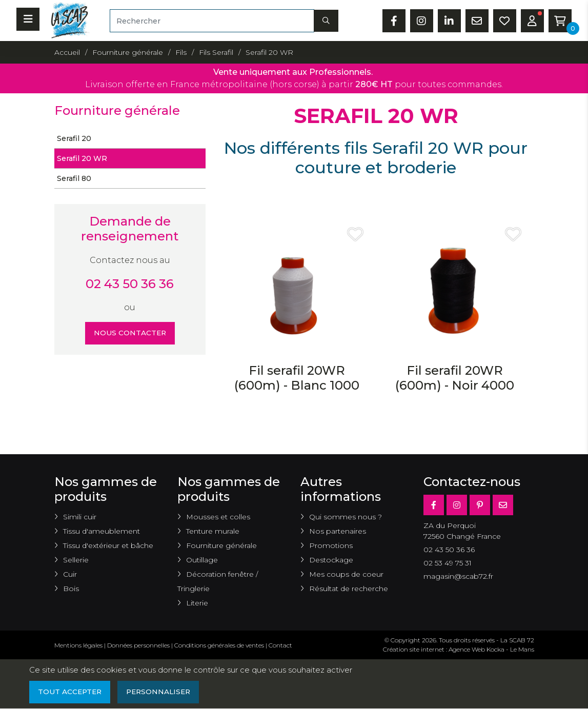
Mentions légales (78, 645)
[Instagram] (457, 505)
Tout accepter (71, 692)
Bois (71, 589)
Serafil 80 (74, 178)
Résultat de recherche (349, 589)
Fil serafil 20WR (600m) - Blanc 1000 (297, 378)
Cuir (70, 574)
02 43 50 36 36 (130, 284)
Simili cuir (80, 517)
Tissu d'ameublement (102, 531)
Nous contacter (130, 333)
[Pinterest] (480, 505)
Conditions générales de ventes (219, 645)
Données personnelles (138, 645)
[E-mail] (503, 505)
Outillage (202, 560)
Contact (280, 645)
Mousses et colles (218, 517)
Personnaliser (162, 692)
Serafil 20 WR (82, 158)
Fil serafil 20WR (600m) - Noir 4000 (455, 378)
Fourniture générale (221, 545)
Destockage (331, 560)
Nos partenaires (338, 531)
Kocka (495, 649)
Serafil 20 (74, 138)
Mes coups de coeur (346, 574)
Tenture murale (213, 531)
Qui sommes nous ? (346, 517)
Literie (197, 603)
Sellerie (76, 560)
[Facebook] (434, 505)
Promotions (331, 545)
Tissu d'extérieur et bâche (108, 545)
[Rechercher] (212, 21)
